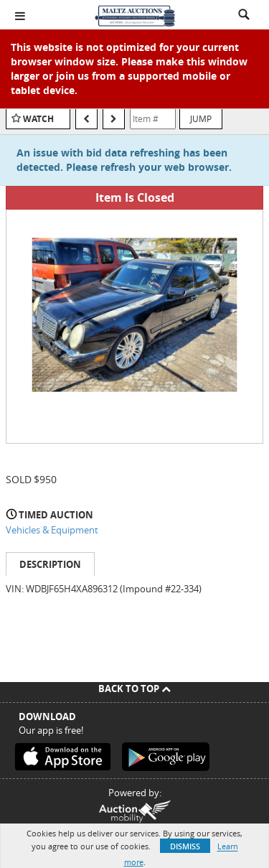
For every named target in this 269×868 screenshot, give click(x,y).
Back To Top (134, 689)
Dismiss (185, 846)
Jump (201, 118)
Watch (38, 119)
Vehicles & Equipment (52, 530)
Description (50, 564)
